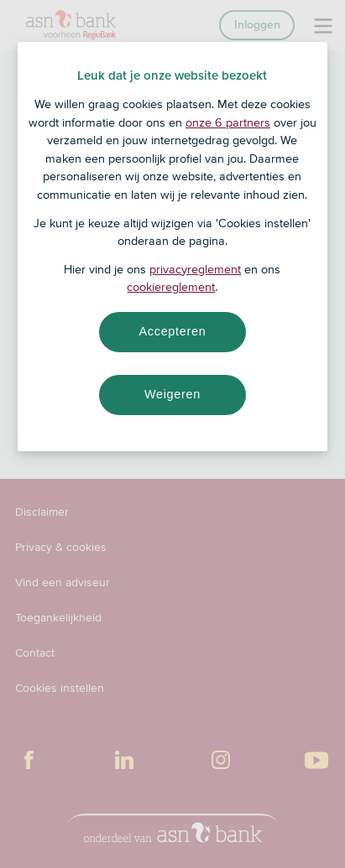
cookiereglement (171, 287)
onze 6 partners (228, 122)
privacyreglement (195, 269)
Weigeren (172, 394)
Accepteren (172, 331)
